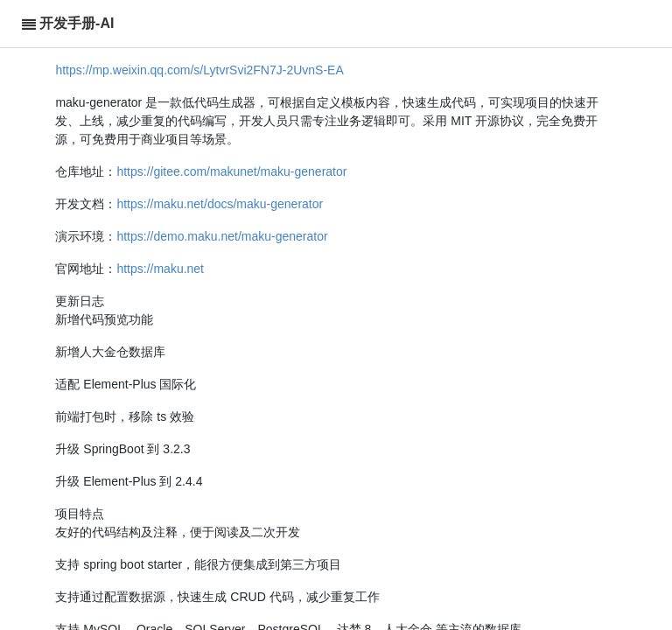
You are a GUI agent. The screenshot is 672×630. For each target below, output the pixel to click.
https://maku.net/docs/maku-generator (220, 204)
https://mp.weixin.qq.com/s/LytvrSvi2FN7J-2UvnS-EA (199, 70)
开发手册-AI (77, 23)
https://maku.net (160, 269)
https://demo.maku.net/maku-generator (222, 236)
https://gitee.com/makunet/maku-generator (231, 171)
